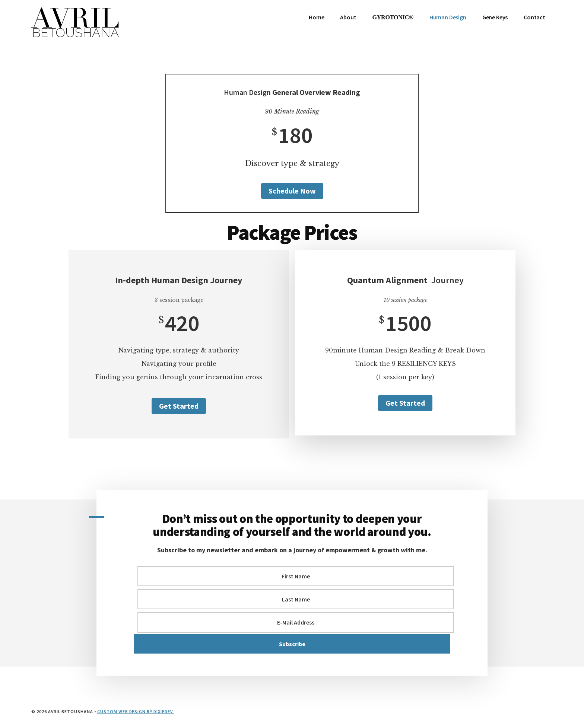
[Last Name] (296, 599)
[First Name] (296, 576)
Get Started (179, 406)
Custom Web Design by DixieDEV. (136, 711)
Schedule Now (292, 191)
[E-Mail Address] (296, 622)
